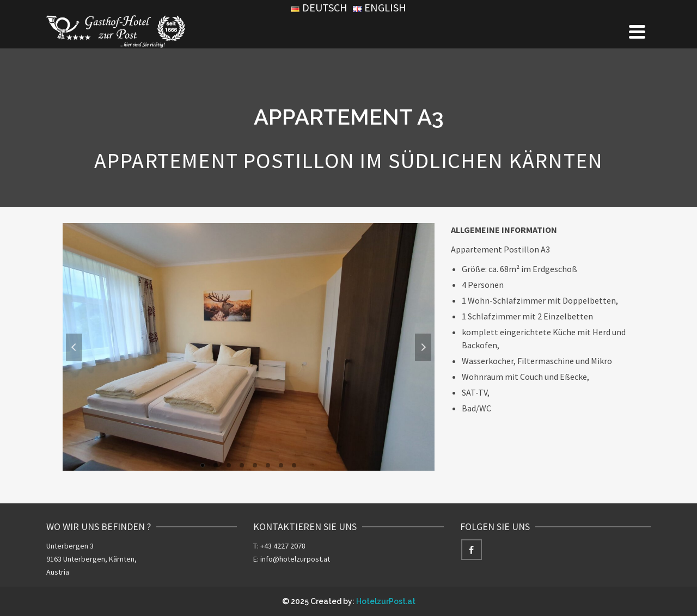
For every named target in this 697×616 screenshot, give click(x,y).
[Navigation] (637, 32)
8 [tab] (294, 465)
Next (423, 347)
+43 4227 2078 (283, 546)
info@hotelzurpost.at (295, 559)
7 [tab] (281, 465)
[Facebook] (472, 550)
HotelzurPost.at (386, 601)
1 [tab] (203, 465)
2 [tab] (216, 465)
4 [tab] (242, 465)
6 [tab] (268, 465)
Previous (74, 347)
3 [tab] (229, 465)
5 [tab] (255, 465)
